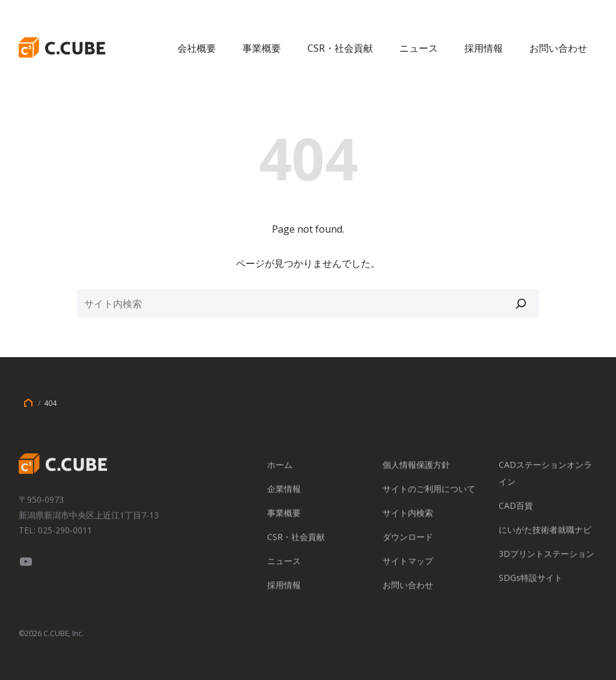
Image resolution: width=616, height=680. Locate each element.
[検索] (521, 304)
